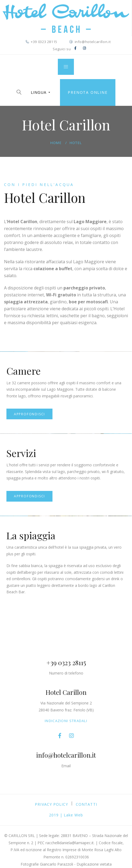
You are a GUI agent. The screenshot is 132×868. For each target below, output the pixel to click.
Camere (24, 371)
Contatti (86, 804)
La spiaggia (31, 535)
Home (56, 143)
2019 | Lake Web (66, 815)
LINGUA (41, 92)
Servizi (21, 453)
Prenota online (88, 92)
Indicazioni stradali (66, 721)
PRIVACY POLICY (51, 804)
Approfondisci (29, 414)
